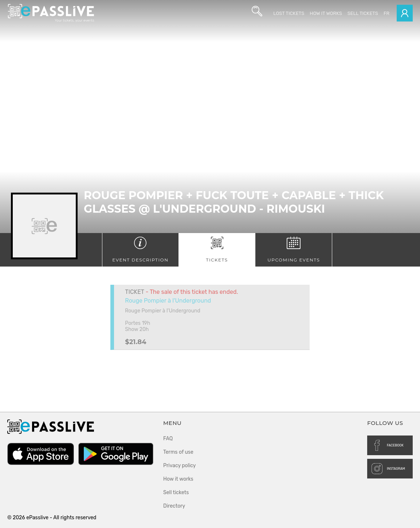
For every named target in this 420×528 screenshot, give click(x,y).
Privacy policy (180, 466)
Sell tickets (363, 13)
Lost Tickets (289, 13)
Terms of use (178, 452)
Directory (174, 506)
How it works (326, 13)
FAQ (168, 439)
